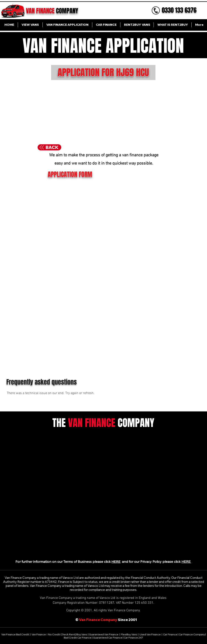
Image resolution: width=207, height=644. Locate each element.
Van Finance (39, 634)
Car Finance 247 (134, 638)
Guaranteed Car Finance (108, 638)
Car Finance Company (192, 634)
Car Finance (170, 634)
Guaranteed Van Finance (104, 634)
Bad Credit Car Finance (78, 638)
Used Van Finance (150, 634)
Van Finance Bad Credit (15, 634)
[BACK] (49, 147)
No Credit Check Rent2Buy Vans (68, 634)
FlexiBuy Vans (129, 634)
